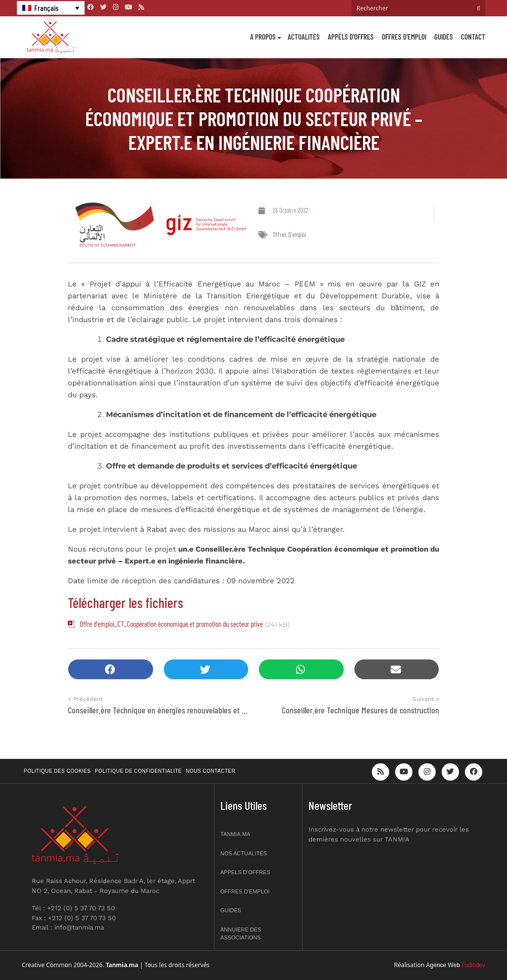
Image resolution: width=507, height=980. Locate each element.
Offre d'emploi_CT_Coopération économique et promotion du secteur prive (171, 624)
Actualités (304, 37)
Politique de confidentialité (139, 771)
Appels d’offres (351, 37)
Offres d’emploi (404, 37)
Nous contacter (210, 771)
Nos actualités (244, 853)
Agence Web (443, 965)
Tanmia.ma (235, 834)
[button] (111, 670)
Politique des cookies (57, 771)
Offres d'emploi (290, 234)
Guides (444, 37)
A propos (263, 37)
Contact (473, 37)
